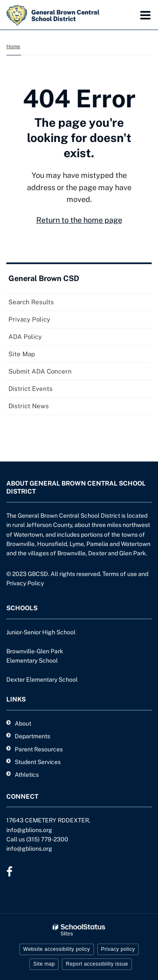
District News (29, 406)
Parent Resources (39, 749)
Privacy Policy (29, 319)
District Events (31, 389)
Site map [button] (44, 964)
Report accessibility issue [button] (97, 964)
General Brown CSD (44, 278)
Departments (32, 736)
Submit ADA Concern (40, 371)
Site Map (22, 354)
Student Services (38, 762)
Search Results (31, 302)
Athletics (27, 775)
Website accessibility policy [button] (57, 949)
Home (13, 46)
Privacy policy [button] (118, 949)
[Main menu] (145, 15)
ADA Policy (25, 337)
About (23, 723)
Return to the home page (79, 220)
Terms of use (120, 574)
